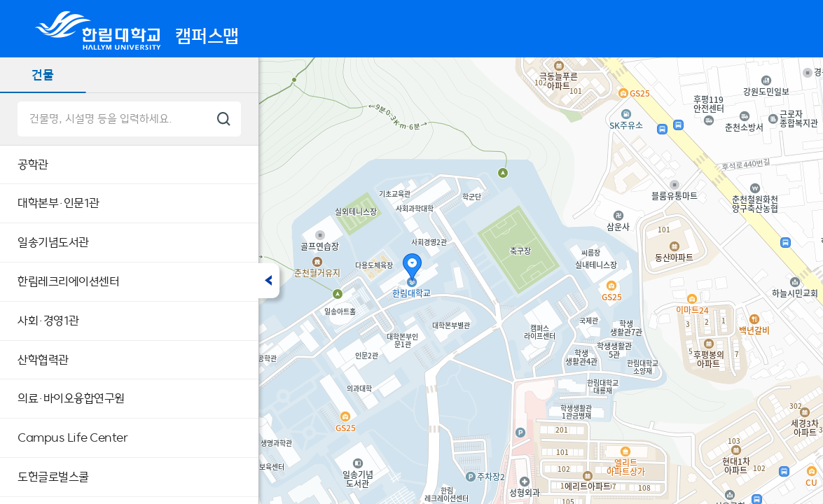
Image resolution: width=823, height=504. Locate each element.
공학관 (33, 164)
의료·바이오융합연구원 (71, 398)
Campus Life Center (72, 437)
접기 (269, 281)
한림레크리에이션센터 (68, 281)
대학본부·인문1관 (58, 203)
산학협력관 (43, 360)
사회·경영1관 (48, 321)
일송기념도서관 (53, 242)
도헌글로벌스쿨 (53, 477)
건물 (43, 75)
